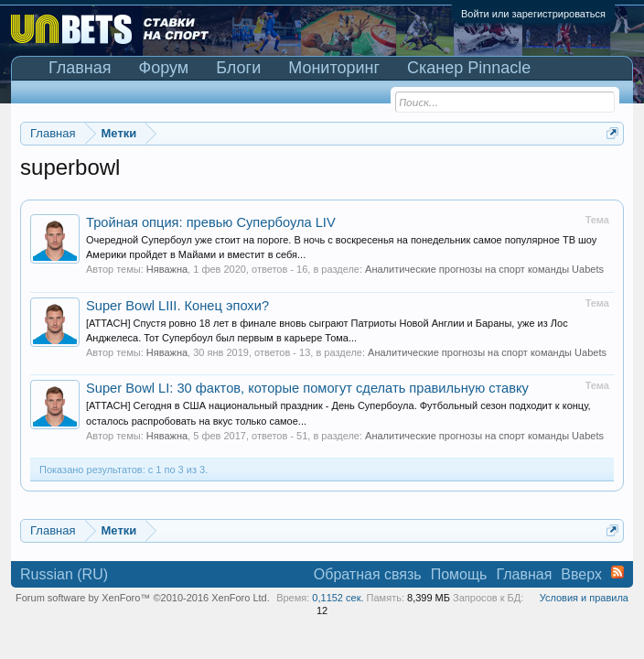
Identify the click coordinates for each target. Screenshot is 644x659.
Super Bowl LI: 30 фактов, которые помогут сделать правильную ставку (307, 388)
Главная (80, 68)
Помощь (459, 574)
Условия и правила (584, 598)
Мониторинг (334, 68)
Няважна (167, 269)
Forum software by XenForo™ (143, 598)
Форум (164, 68)
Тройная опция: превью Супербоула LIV (211, 222)
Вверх (581, 574)
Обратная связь (368, 574)
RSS (617, 572)
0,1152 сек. (338, 598)
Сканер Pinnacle (469, 68)
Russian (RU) (64, 574)
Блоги (238, 68)
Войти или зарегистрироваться (533, 14)
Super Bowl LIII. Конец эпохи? (177, 306)
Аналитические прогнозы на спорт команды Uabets (484, 269)
